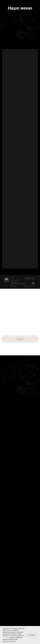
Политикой (6, 638)
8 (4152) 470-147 (29, 286)
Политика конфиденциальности (18, 283)
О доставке (15, 280)
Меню (12, 278)
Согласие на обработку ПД (30, 278)
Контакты (14, 286)
